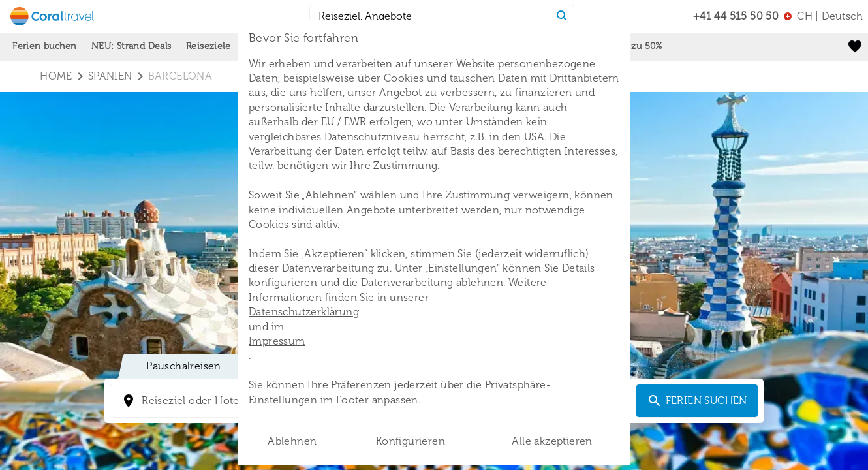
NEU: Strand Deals (132, 46)
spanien (110, 76)
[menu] (823, 16)
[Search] (563, 16)
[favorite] (855, 46)
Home (56, 76)
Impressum (277, 341)
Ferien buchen (44, 46)
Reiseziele (208, 46)
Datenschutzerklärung (304, 312)
